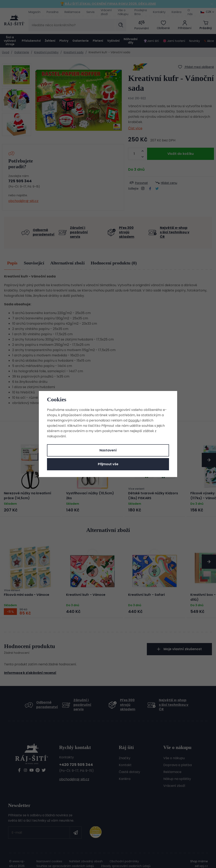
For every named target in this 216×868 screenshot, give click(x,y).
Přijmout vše (108, 464)
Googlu (134, 420)
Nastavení (108, 450)
